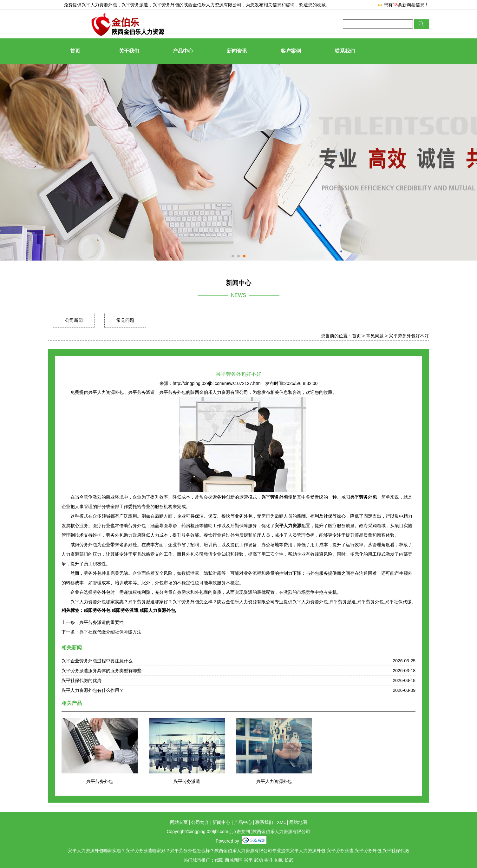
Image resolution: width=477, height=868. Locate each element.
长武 (289, 860)
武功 (258, 860)
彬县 (269, 860)
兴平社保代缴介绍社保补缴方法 (110, 632)
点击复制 (241, 832)
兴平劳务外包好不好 (409, 336)
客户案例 (291, 51)
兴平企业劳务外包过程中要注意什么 (97, 661)
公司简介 (200, 822)
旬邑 (279, 860)
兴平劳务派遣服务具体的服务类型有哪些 (101, 671)
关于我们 (129, 51)
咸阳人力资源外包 (157, 610)
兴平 (248, 860)
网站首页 (179, 822)
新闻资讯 (237, 51)
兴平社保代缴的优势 (82, 680)
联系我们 (345, 51)
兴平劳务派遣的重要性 (101, 622)
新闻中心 (221, 822)
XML (281, 822)
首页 (75, 51)
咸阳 (219, 860)
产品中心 (183, 51)
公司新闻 (74, 320)
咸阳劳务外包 (97, 610)
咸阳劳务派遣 (125, 610)
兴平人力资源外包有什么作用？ (93, 690)
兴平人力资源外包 (99, 5)
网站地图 (298, 822)
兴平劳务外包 (100, 781)
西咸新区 (234, 860)
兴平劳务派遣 (187, 781)
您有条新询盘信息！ (403, 5)
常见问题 (125, 320)
